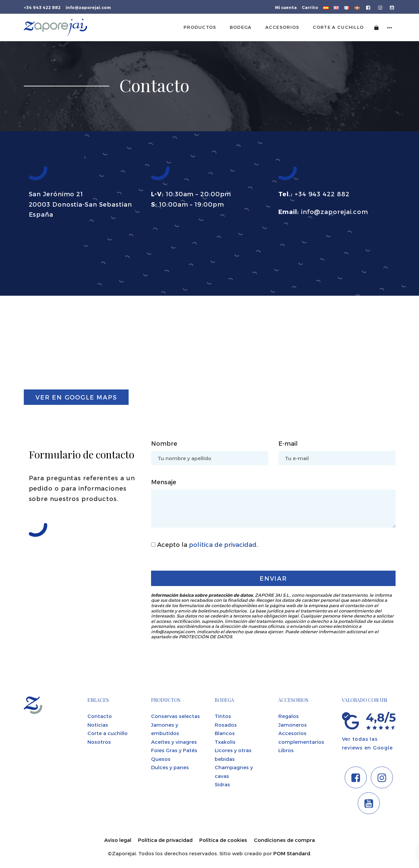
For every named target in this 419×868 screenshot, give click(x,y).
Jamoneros (293, 725)
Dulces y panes (170, 767)
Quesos (161, 759)
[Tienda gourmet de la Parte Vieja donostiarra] (55, 27)
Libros (286, 750)
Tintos (223, 716)
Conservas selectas (176, 716)
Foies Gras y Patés (174, 750)
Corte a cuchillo (108, 733)
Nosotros (99, 742)
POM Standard (292, 853)
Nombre (164, 443)
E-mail (288, 443)
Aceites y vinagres (174, 742)
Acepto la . (204, 544)
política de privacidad (223, 544)
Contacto (100, 716)
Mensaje (164, 482)
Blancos (225, 733)
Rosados (226, 725)
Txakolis (225, 742)
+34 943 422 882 (322, 194)
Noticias (98, 725)
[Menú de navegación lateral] (390, 27)
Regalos (289, 716)
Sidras (222, 784)
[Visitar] (369, 7)
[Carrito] (376, 27)
